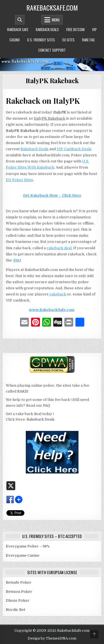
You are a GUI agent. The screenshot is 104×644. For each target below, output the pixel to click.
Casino (15, 40)
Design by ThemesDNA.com (52, 638)
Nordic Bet (16, 610)
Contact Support (52, 50)
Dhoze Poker (18, 600)
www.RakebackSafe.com (52, 310)
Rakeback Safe (18, 29)
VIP (94, 29)
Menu (56, 20)
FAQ (17, 260)
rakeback (58, 294)
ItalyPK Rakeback (52, 80)
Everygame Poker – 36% (28, 546)
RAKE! (23, 391)
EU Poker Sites (19, 180)
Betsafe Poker (19, 582)
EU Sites (69, 40)
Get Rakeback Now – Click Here (52, 195)
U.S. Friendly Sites (41, 40)
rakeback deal (59, 248)
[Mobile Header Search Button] (20, 20)
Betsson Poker (19, 592)
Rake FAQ (88, 40)
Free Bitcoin (75, 29)
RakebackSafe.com (52, 8)
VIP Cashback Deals (74, 149)
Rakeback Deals (47, 29)
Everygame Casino (23, 555)
